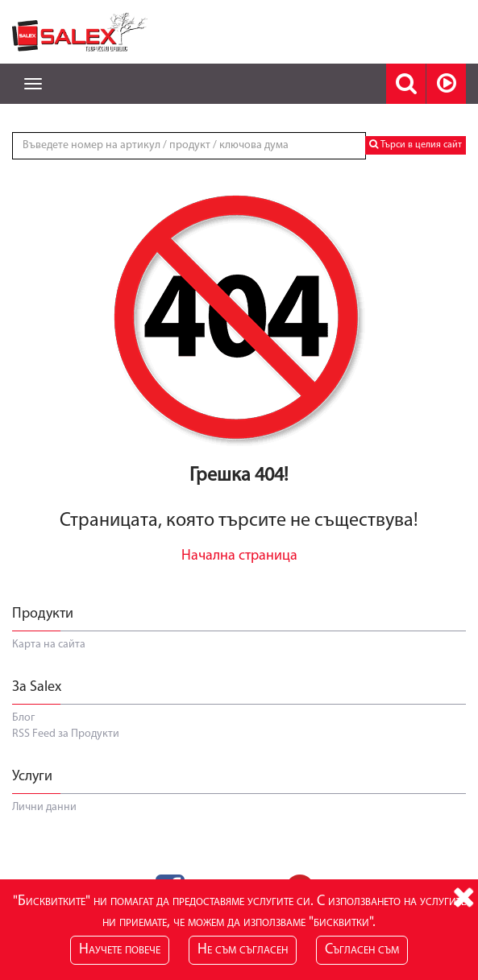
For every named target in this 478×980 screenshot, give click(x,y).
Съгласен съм (362, 950)
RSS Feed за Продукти (66, 734)
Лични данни (44, 807)
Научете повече (120, 950)
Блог (23, 718)
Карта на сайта (49, 645)
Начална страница (239, 556)
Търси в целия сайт (416, 145)
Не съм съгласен (243, 950)
